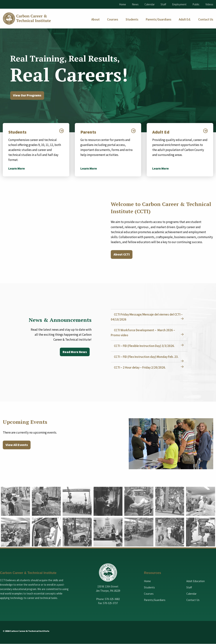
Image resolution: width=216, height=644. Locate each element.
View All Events (17, 445)
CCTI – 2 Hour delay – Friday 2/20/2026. (140, 368)
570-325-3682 (112, 599)
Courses (149, 594)
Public (196, 4)
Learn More (17, 169)
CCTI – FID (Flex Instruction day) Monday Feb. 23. (147, 357)
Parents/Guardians (155, 600)
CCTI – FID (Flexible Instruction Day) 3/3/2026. (145, 346)
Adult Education (196, 581)
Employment (179, 4)
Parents (89, 132)
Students (18, 132)
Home (123, 4)
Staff (163, 4)
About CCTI (122, 255)
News (135, 4)
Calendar (150, 4)
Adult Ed (161, 132)
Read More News (74, 352)
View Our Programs (28, 96)
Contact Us (193, 600)
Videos (209, 4)
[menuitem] (95, 19)
